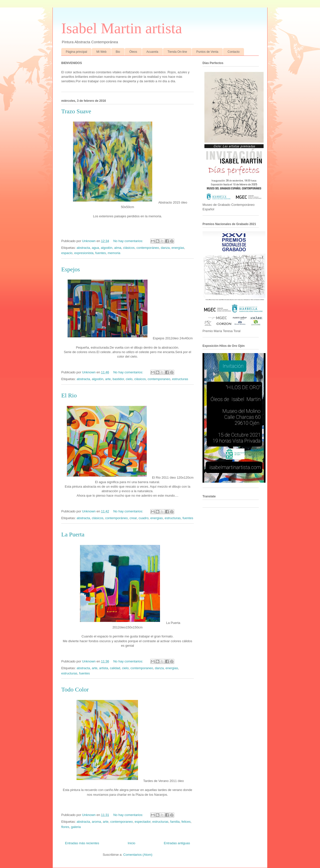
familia (175, 822)
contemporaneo (159, 379)
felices (186, 822)
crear (133, 518)
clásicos (129, 248)
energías (178, 248)
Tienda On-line (177, 52)
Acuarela (152, 52)
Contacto (233, 52)
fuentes (101, 253)
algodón (106, 248)
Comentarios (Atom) (138, 855)
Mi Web (101, 52)
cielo (129, 379)
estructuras (180, 379)
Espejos (71, 269)
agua (95, 248)
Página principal (76, 52)
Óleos (133, 52)
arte (108, 379)
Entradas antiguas (177, 843)
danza (165, 248)
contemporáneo (148, 248)
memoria (114, 253)
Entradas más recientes (82, 843)
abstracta (83, 248)
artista (104, 668)
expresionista (84, 253)
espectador (142, 822)
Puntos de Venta (207, 52)
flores (65, 827)
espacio (67, 253)
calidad (115, 668)
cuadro (143, 518)
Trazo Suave (76, 111)
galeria (76, 827)
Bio (118, 52)
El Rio (69, 395)
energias (156, 518)
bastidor (118, 379)
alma (118, 248)
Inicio (131, 843)
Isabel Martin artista (122, 28)
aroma (96, 822)
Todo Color (75, 689)
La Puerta (73, 534)
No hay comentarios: (129, 241)
